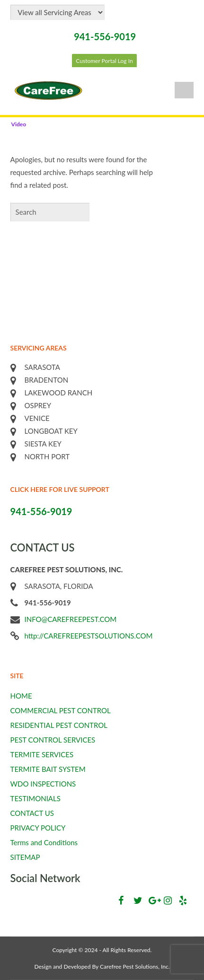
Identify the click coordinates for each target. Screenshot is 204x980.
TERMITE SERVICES (42, 754)
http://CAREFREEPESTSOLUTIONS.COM (89, 636)
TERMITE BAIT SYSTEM (48, 769)
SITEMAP (25, 857)
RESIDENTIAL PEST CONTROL (59, 725)
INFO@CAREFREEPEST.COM (71, 619)
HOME (21, 696)
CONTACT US (32, 813)
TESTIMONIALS (35, 798)
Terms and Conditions (44, 842)
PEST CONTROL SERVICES (53, 740)
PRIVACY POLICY (38, 828)
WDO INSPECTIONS (43, 784)
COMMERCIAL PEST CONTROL (61, 710)
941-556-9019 (105, 36)
